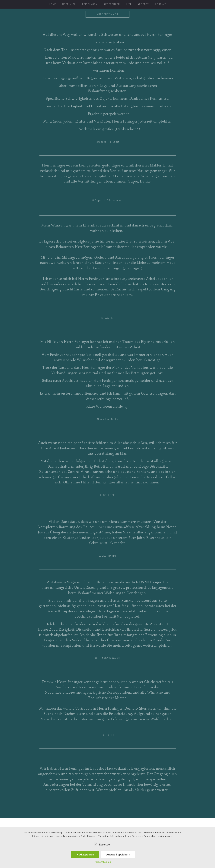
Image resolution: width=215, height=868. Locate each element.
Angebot (143, 4)
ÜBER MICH (69, 4)
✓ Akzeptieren (85, 855)
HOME (53, 4)
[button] (108, 142)
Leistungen (90, 4)
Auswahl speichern (118, 855)
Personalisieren (103, 862)
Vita (129, 4)
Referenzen (112, 4)
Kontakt (160, 4)
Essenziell (103, 844)
